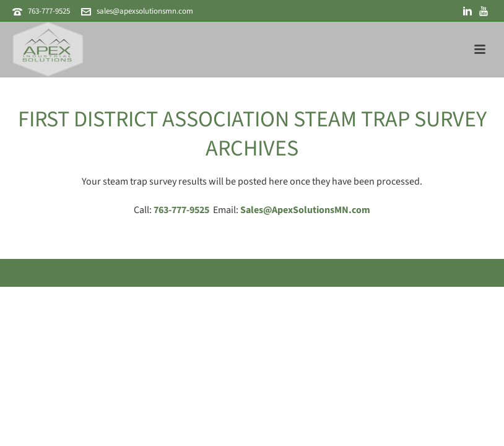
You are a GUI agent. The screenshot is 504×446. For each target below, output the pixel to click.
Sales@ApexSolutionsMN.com (305, 210)
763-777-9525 (49, 11)
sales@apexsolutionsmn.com (145, 11)
